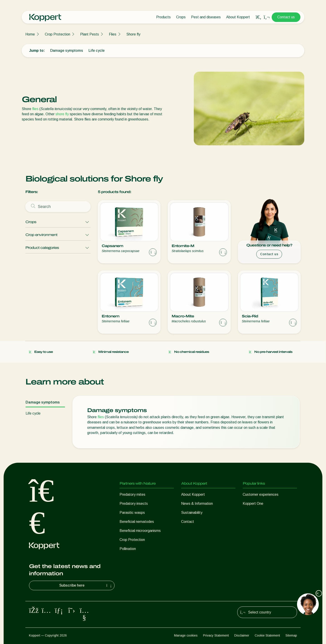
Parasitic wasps (132, 513)
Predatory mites (132, 494)
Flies (113, 34)
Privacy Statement (216, 635)
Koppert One (253, 504)
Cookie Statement (267, 635)
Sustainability (192, 513)
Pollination (128, 549)
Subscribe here (86, 585)
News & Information (197, 504)
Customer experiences (261, 494)
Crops (181, 17)
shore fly (62, 114)
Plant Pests (90, 34)
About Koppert (238, 17)
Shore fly (133, 34)
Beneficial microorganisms (140, 531)
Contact (188, 522)
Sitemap (291, 635)
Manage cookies (186, 635)
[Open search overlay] (259, 17)
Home (30, 34)
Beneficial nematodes (137, 522)
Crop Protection (58, 34)
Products (163, 17)
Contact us (286, 17)
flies (35, 109)
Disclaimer (242, 635)
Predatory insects (134, 504)
